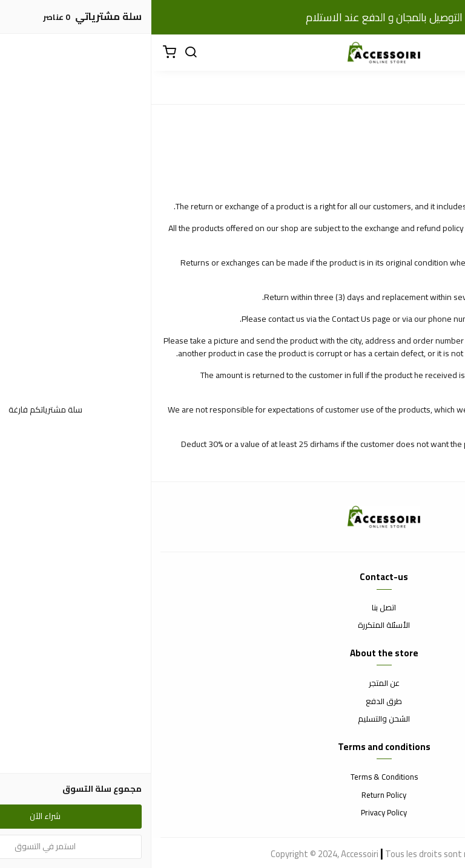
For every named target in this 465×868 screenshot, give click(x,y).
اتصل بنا (232, 608)
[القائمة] (447, 53)
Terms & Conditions (233, 777)
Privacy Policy (232, 813)
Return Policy (232, 795)
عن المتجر (233, 684)
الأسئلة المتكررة (232, 625)
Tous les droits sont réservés (290, 854)
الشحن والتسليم (232, 719)
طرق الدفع (232, 702)
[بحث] (39, 53)
